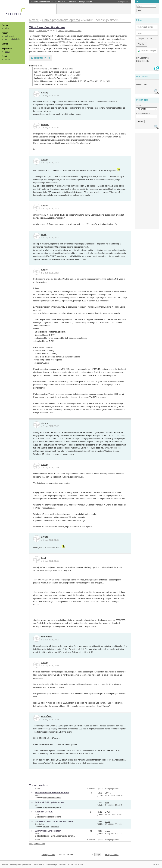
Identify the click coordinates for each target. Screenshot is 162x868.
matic (37, 814)
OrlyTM (108, 793)
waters (38, 795)
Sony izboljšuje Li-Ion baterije (47, 69)
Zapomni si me (144, 38)
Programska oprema (52, 798)
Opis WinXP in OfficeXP (45, 84)
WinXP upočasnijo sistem (47, 27)
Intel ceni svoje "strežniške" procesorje (51, 78)
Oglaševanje (51, 864)
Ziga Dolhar (39, 824)
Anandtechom (118, 39)
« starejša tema (48, 855)
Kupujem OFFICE (44, 812)
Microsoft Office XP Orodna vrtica (52, 793)
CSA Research (67, 39)
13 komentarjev (38, 58)
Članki (5, 44)
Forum (5, 33)
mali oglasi (9, 36)
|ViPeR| (45, 125)
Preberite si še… (36, 66)
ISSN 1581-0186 (75, 864)
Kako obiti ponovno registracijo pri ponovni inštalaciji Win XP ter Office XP (66, 81)
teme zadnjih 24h (12, 39)
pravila (8, 59)
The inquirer (34, 36)
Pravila (5, 864)
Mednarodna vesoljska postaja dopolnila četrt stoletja (61, 2)
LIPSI (107, 812)
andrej (45, 92)
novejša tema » (112, 855)
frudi (44, 235)
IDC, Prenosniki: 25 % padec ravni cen (51, 72)
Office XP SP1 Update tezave (50, 802)
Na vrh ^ (156, 864)
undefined (47, 637)
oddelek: (76, 855)
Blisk (107, 803)
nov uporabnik (142, 58)
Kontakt (62, 864)
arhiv (7, 28)
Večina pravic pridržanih (20, 864)
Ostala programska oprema (70, 31)
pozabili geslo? (143, 61)
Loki (37, 805)
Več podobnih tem (37, 844)
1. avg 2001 (42, 31)
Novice (5, 25)
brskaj (7, 52)
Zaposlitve (7, 48)
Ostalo (5, 56)
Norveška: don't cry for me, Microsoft (54, 821)
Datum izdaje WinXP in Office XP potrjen (52, 75)
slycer (45, 423)
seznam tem (142, 84)
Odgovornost (38, 864)
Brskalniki (55, 826)
